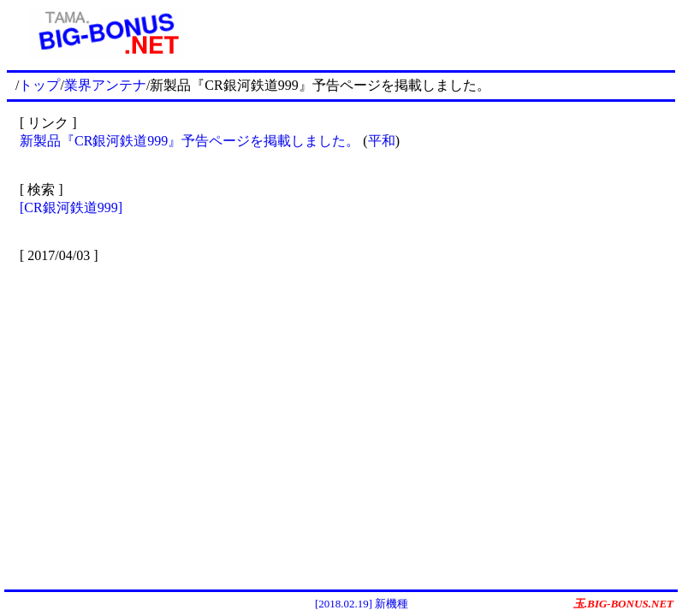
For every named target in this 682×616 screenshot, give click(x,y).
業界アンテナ (105, 85)
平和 (382, 141)
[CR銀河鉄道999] (71, 207)
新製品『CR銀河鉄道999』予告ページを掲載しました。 (190, 141)
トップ (39, 85)
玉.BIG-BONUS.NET (623, 604)
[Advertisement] (442, 33)
